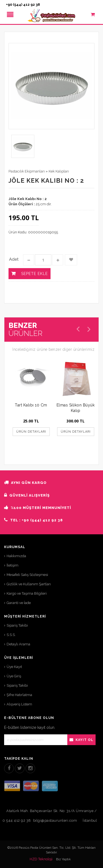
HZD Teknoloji (41, 859)
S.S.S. (11, 635)
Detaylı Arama (18, 644)
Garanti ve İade (19, 603)
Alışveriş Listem (19, 704)
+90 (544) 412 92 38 (23, 5)
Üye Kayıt (14, 667)
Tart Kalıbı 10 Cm (31, 405)
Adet (14, 259)
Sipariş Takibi (17, 625)
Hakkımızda (16, 556)
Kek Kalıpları (59, 171)
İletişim (12, 565)
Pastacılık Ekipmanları (27, 171)
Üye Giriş (14, 676)
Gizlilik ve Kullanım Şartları (29, 584)
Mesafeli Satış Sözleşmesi (27, 575)
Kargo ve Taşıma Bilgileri (27, 593)
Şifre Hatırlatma (19, 695)
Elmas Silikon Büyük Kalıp (76, 408)
